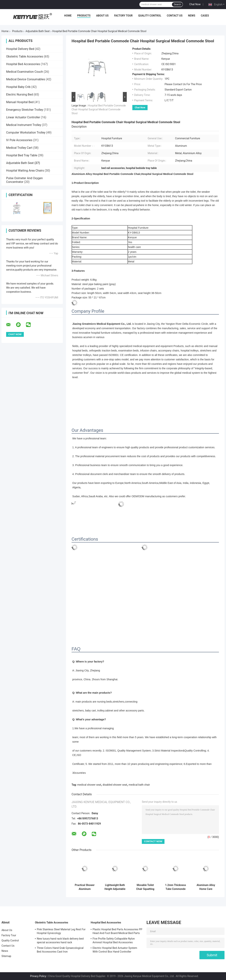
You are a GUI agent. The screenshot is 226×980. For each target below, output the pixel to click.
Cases (205, 16)
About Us (102, 16)
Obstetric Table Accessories (25, 56)
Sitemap (6, 956)
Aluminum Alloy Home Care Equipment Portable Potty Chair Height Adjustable (206, 887)
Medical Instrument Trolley (24, 125)
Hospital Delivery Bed (20, 49)
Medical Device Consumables (26, 79)
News (192, 16)
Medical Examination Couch (25, 72)
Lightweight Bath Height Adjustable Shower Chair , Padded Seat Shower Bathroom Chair (115, 887)
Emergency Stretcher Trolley (25, 110)
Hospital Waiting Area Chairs (25, 171)
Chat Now (195, 4)
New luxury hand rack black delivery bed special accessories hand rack (60, 940)
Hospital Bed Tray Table (22, 155)
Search (177, 4)
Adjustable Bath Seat (38, 31)
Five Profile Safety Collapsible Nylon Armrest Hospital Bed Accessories (114, 940)
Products (84, 16)
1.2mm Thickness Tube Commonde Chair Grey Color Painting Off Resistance (175, 887)
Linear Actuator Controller (23, 117)
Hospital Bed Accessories (23, 64)
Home (68, 16)
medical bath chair (139, 785)
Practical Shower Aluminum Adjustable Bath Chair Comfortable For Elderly (85, 887)
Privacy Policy (38, 976)
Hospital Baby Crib (18, 87)
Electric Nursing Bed (20, 94)
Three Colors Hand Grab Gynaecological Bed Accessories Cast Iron (60, 950)
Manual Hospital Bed (20, 102)
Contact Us (175, 16)
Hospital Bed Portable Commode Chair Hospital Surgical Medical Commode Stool (99, 109)
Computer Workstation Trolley (26, 133)
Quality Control (150, 16)
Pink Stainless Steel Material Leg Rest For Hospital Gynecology (61, 931)
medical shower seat (89, 785)
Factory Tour (123, 16)
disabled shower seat (115, 785)
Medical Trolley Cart (19, 148)
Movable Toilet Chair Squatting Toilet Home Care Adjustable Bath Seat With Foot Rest (145, 887)
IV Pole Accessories (19, 140)
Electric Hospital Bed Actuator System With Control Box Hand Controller (115, 950)
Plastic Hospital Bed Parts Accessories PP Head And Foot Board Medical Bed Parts (117, 931)
